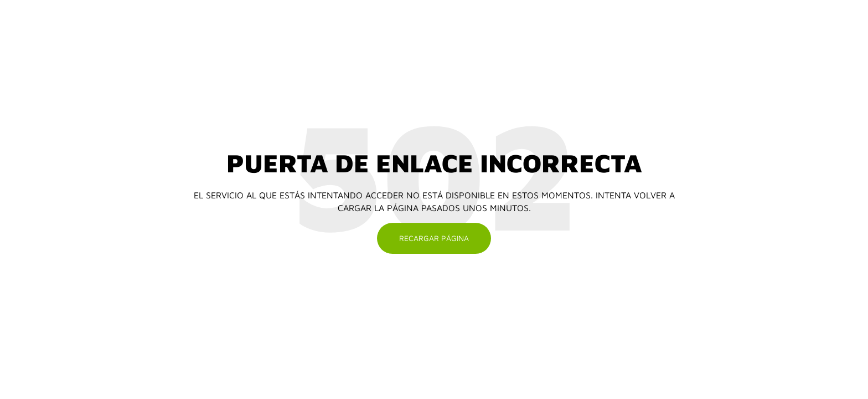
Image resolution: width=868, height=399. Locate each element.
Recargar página (434, 238)
